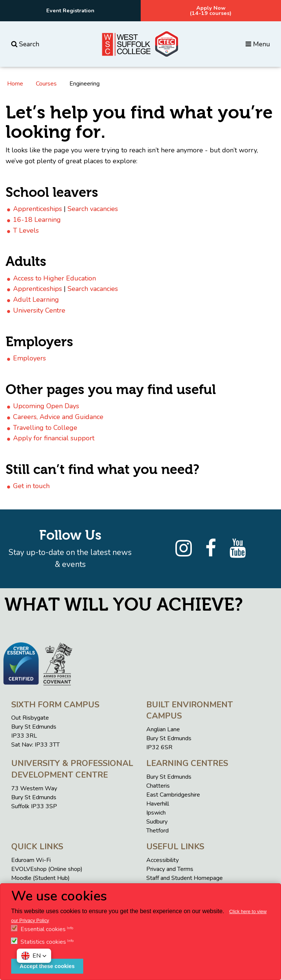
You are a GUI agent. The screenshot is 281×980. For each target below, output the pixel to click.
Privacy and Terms (170, 869)
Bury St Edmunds (169, 777)
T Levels (26, 230)
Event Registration (70, 10)
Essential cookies (43, 929)
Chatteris (158, 786)
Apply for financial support (54, 438)
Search (25, 44)
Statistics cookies (43, 942)
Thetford (157, 831)
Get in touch (31, 486)
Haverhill (158, 804)
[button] (34, 956)
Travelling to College (45, 428)
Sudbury (157, 822)
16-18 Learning (37, 220)
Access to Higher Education (54, 278)
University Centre (39, 310)
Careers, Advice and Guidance (58, 417)
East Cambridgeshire (173, 795)
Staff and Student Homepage (185, 878)
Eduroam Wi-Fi (31, 860)
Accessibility (163, 860)
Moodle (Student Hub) (40, 878)
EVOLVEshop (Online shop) (47, 869)
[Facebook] (211, 549)
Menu (258, 44)
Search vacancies (93, 209)
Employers (29, 358)
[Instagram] (184, 549)
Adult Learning (36, 300)
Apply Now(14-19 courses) (211, 10)
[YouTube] (238, 549)
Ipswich (156, 813)
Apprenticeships (38, 209)
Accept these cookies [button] (47, 966)
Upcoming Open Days (46, 406)
